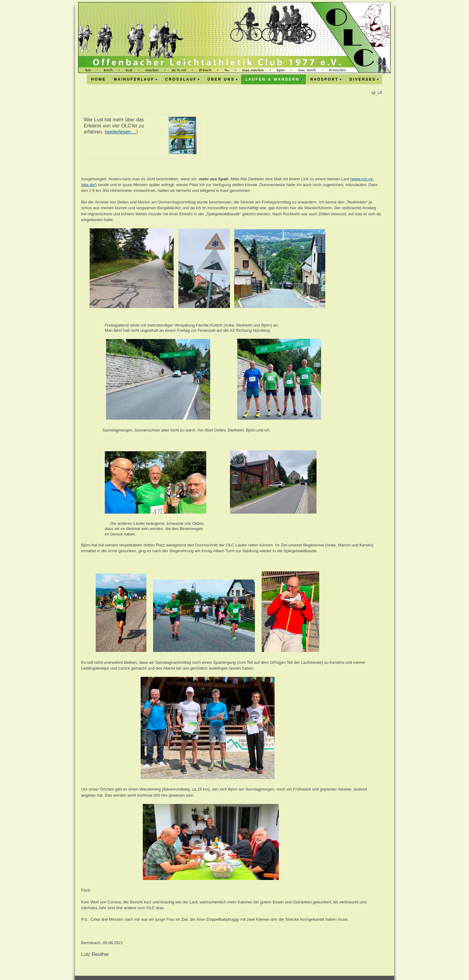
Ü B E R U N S (223, 79)
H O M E (98, 79)
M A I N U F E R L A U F (136, 79)
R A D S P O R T (326, 79)
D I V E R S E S (364, 79)
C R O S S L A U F (183, 79)
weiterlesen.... (121, 132)
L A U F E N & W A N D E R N (274, 79)
